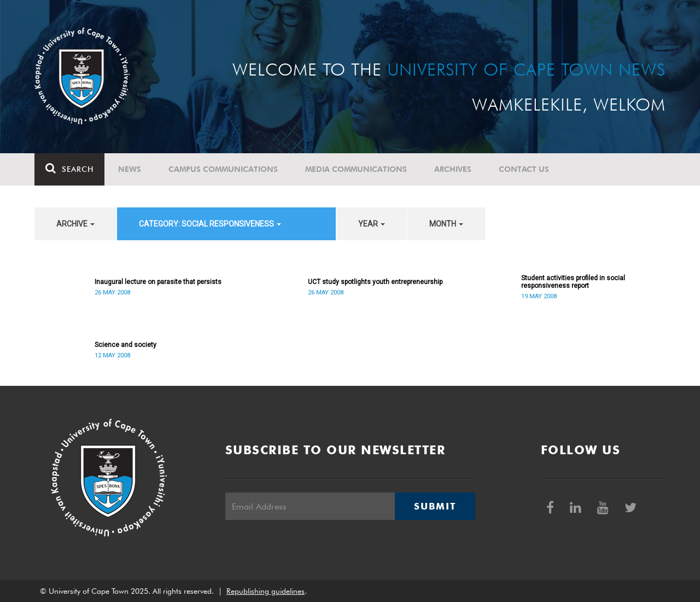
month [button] (446, 224)
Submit (435, 506)
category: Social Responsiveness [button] (210, 224)
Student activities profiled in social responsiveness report (573, 282)
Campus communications (223, 169)
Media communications (356, 169)
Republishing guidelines (266, 591)
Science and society (126, 345)
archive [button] (75, 224)
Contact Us (524, 169)
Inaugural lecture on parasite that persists (158, 282)
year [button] (372, 224)
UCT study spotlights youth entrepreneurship (375, 282)
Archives (453, 169)
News (130, 169)
